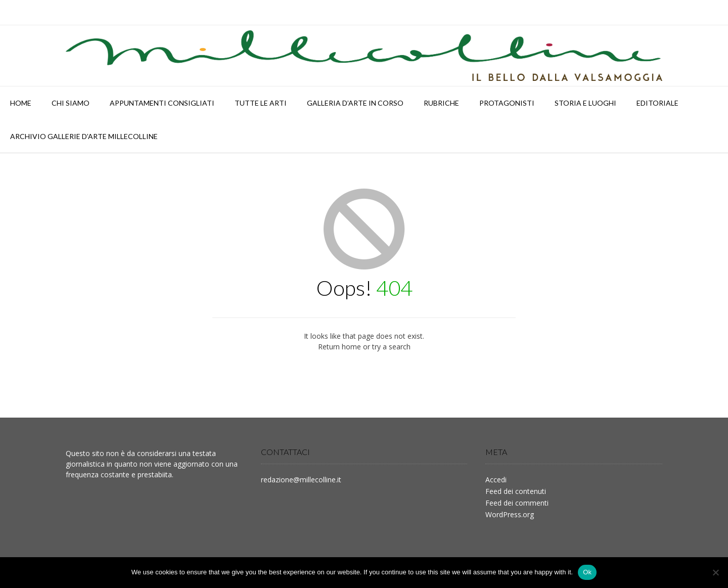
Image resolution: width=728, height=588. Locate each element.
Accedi (496, 480)
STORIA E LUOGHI (585, 103)
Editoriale (657, 103)
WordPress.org (510, 514)
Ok (587, 572)
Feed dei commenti (517, 503)
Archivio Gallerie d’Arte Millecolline (84, 136)
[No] (715, 572)
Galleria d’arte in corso (355, 103)
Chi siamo (71, 103)
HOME (21, 103)
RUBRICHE (441, 103)
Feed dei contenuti (516, 491)
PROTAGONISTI (507, 103)
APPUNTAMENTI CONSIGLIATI (162, 103)
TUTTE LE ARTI (261, 103)
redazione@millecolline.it (301, 480)
